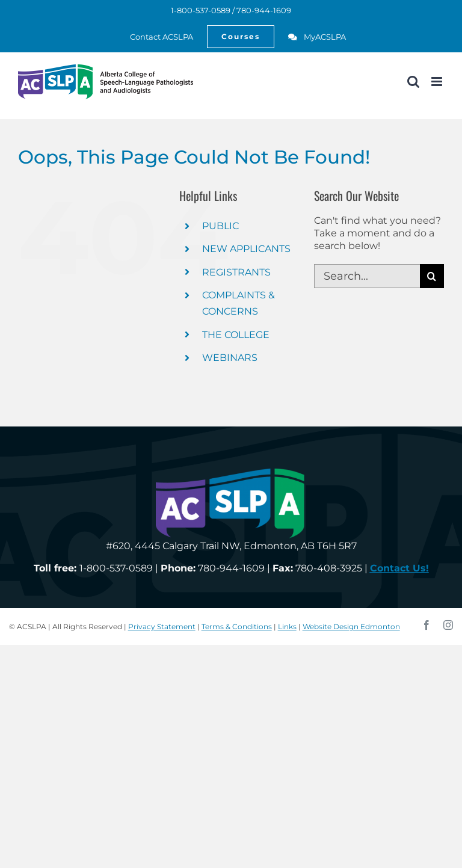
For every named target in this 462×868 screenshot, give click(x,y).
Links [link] (287, 626)
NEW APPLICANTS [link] (246, 249)
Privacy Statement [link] (162, 626)
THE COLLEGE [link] (236, 335)
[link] (155, 37)
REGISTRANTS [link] (236, 272)
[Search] (432, 276)
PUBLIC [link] (220, 226)
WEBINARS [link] (230, 358)
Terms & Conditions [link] (237, 626)
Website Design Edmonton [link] (351, 626)
